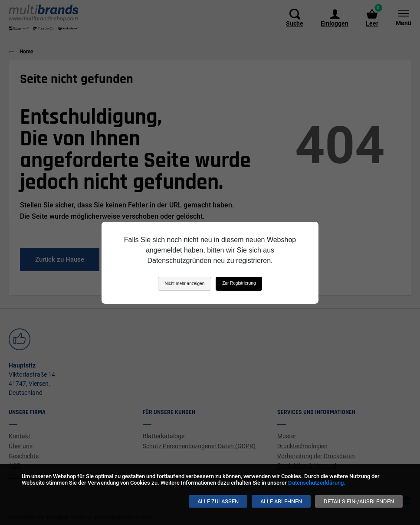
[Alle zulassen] (218, 501)
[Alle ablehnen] (281, 501)
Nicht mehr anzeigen (185, 284)
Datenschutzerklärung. (317, 483)
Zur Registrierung (239, 283)
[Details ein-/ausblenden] (359, 501)
